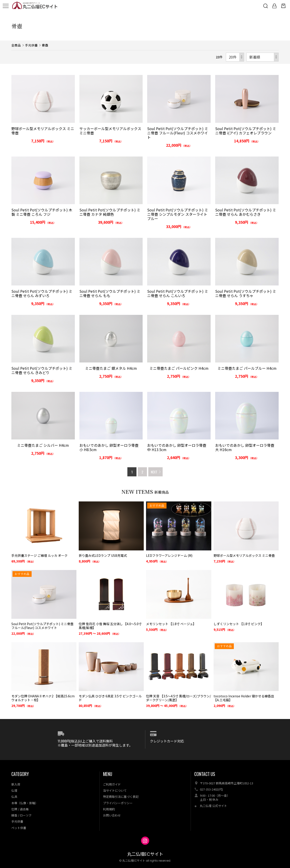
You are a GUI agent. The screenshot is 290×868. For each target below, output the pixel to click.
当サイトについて (115, 790)
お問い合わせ (112, 815)
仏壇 (14, 790)
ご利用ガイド (112, 784)
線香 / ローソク (21, 815)
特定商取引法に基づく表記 (121, 797)
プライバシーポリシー (118, 803)
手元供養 (31, 45)
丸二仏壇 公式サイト (213, 806)
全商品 (16, 45)
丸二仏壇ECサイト (145, 854)
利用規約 (109, 809)
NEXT (154, 472)
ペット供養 (19, 828)
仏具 (14, 797)
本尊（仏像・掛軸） (25, 803)
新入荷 (16, 784)
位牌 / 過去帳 (20, 809)
